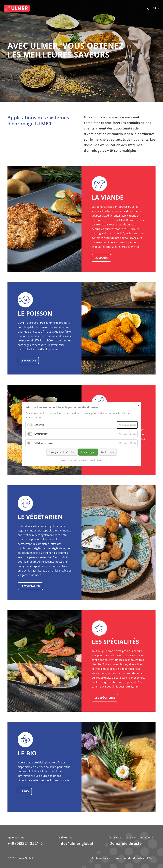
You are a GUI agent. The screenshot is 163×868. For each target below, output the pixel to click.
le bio (25, 791)
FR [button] (154, 8)
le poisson (28, 361)
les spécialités (105, 698)
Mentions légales (101, 858)
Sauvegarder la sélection (62, 452)
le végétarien (30, 586)
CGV (150, 858)
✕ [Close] (138, 405)
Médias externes (44, 443)
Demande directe (126, 843)
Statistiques (41, 434)
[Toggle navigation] (139, 8)
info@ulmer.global (76, 843)
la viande (101, 258)
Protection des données (129, 858)
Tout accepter (88, 452)
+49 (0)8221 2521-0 (25, 843)
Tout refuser (108, 452)
